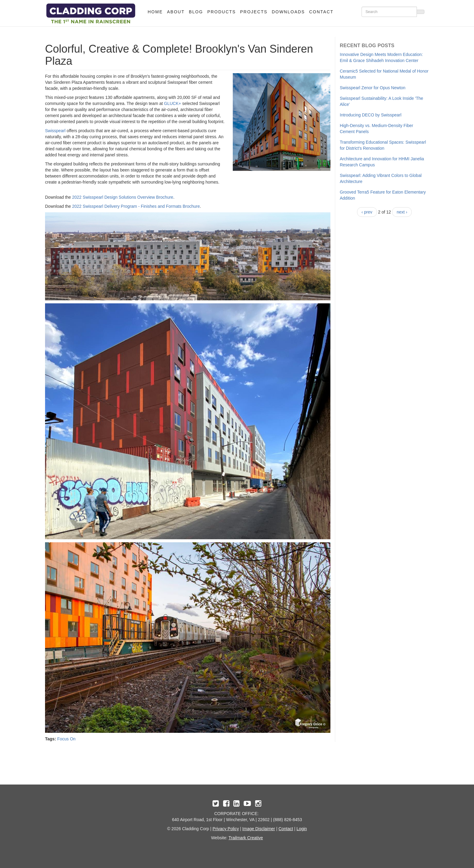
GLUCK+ (173, 103)
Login (302, 829)
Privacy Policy (226, 829)
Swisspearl (55, 131)
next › (402, 212)
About (176, 12)
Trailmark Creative (246, 838)
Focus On (66, 739)
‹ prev (367, 212)
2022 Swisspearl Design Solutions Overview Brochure (123, 197)
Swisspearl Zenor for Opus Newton (373, 88)
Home (155, 12)
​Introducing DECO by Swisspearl (371, 115)
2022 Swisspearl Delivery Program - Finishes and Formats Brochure (136, 206)
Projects (254, 12)
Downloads (288, 12)
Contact (321, 12)
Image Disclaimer (259, 829)
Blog (196, 12)
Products (222, 12)
